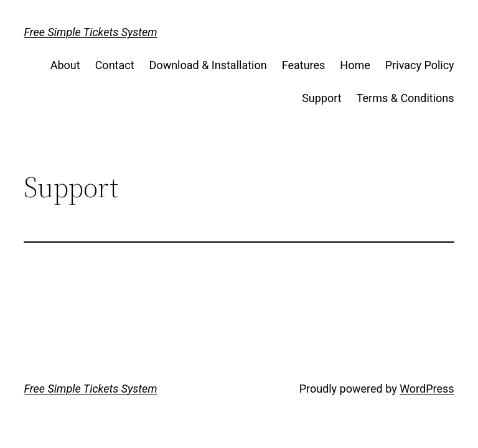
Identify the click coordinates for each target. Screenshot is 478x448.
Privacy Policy (420, 65)
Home (355, 65)
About (65, 65)
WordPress (427, 389)
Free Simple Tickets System (90, 32)
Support (322, 98)
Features (304, 65)
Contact (115, 65)
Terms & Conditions (405, 98)
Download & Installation (208, 65)
